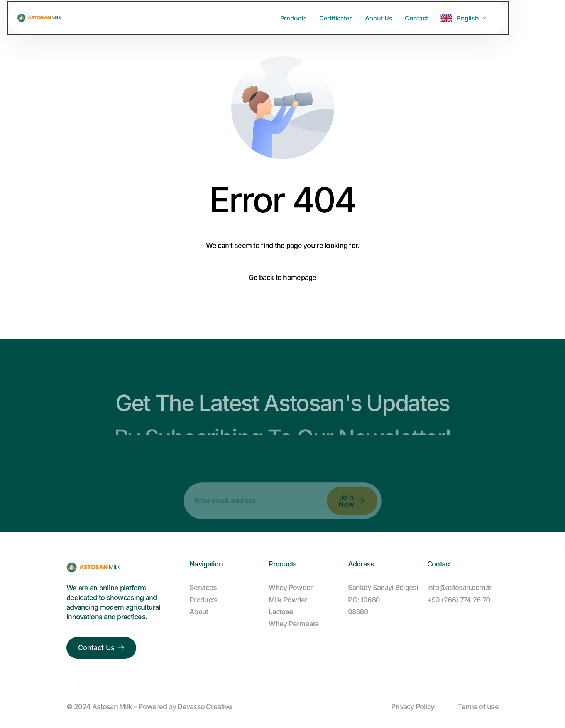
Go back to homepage (282, 277)
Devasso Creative (205, 707)
